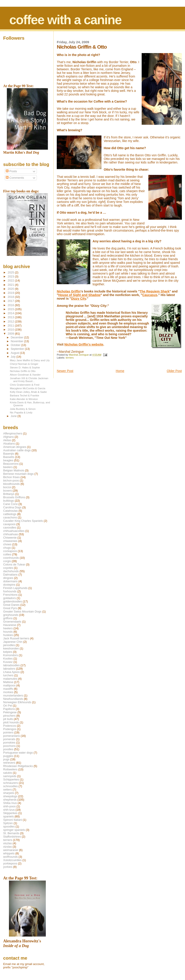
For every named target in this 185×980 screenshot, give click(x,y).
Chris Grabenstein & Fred (25, 385)
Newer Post (65, 371)
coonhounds (11, 558)
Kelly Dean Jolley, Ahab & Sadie (28, 392)
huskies (8, 635)
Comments (15, 178)
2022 (11, 280)
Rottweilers (10, 769)
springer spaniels (14, 830)
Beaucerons (11, 464)
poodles (8, 749)
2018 (11, 297)
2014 (11, 313)
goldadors (9, 598)
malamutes (10, 679)
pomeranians (12, 736)
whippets (9, 853)
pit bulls (8, 719)
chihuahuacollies (14, 531)
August (15, 353)
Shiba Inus (10, 803)
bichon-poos (11, 480)
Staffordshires (12, 837)
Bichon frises (11, 477)
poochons (9, 746)
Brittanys (9, 494)
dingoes (8, 578)
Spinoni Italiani (13, 820)
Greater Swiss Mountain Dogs (22, 611)
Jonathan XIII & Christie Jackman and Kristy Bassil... (29, 380)
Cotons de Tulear (14, 564)
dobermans (10, 581)
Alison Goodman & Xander (25, 375)
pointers (8, 732)
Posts (11, 171)
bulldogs (8, 501)
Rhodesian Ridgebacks (18, 766)
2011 (11, 326)
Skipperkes (10, 813)
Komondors (11, 655)
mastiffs (8, 689)
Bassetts (9, 457)
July (14, 357)
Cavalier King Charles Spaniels (23, 521)
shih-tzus (9, 810)
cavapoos (9, 524)
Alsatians (9, 444)
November (17, 341)
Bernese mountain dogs (18, 474)
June (14, 416)
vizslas (7, 847)
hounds (8, 632)
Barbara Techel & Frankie (24, 395)
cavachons (10, 517)
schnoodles (10, 786)
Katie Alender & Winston (24, 399)
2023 (11, 276)
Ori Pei (7, 706)
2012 (11, 321)
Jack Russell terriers (16, 638)
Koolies (8, 659)
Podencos (9, 726)
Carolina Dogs (12, 507)
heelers (8, 628)
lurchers (8, 675)
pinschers (9, 716)
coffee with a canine (65, 20)
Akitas (7, 440)
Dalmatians (10, 575)
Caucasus (150, 295)
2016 (11, 305)
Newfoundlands (13, 699)
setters (7, 790)
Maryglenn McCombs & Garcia (27, 388)
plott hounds (11, 722)
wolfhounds (10, 857)
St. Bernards (11, 833)
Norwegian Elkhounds (17, 702)
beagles (8, 460)
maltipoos (9, 685)
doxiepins (9, 585)
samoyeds (10, 776)
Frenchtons (10, 595)
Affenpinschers (13, 433)
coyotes (8, 568)
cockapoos (10, 551)
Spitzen (8, 823)
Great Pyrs (10, 608)
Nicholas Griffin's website (84, 344)
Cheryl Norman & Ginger (24, 364)
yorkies (8, 867)
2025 (11, 272)
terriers (70, 358)
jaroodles (9, 645)
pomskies (9, 743)
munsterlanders (13, 695)
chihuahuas (11, 534)
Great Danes (11, 605)
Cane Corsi (10, 504)
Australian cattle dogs (17, 450)
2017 (11, 301)
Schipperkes (11, 779)
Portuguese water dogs (18, 753)
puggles (8, 756)
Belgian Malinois (14, 470)
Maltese (8, 682)
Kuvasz (8, 662)
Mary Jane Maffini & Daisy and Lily (30, 360)
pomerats (9, 739)
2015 (11, 309)
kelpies (8, 652)
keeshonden (11, 648)
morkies (8, 692)
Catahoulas (10, 511)
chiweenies (10, 541)
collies (7, 554)
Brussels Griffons (14, 497)
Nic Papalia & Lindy (21, 412)
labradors (9, 669)
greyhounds (11, 615)
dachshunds (11, 571)
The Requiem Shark (155, 291)
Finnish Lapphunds (15, 588)
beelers (8, 467)
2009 (11, 334)
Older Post (174, 371)
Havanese (10, 625)
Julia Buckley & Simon (23, 409)
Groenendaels (12, 622)
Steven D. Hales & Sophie (25, 367)
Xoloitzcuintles (12, 860)
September (18, 349)
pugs (6, 759)
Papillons (9, 709)
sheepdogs (10, 796)
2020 (11, 289)
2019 (11, 293)
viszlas (7, 843)
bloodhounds (11, 484)
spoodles (9, 826)
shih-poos (9, 806)
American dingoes (15, 447)
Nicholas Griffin (69, 291)
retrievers (9, 763)
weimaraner (11, 850)
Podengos (10, 729)
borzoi (7, 487)
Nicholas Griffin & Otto (23, 371)
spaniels (8, 816)
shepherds (10, 800)
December (17, 337)
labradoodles (11, 665)
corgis (7, 561)
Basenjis (9, 454)
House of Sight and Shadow (79, 295)
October (16, 345)
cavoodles (10, 528)
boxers (7, 491)
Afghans (8, 437)
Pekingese (10, 712)
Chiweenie (10, 538)
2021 (11, 285)
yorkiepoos (10, 863)
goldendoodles (13, 601)
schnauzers (11, 783)
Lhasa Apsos (11, 672)
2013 (11, 317)
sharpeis (9, 793)
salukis (7, 773)
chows (7, 544)
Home (120, 371)
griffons (8, 618)
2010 (11, 330)
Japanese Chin (13, 642)
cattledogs (10, 514)
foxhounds (10, 591)
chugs (7, 548)
